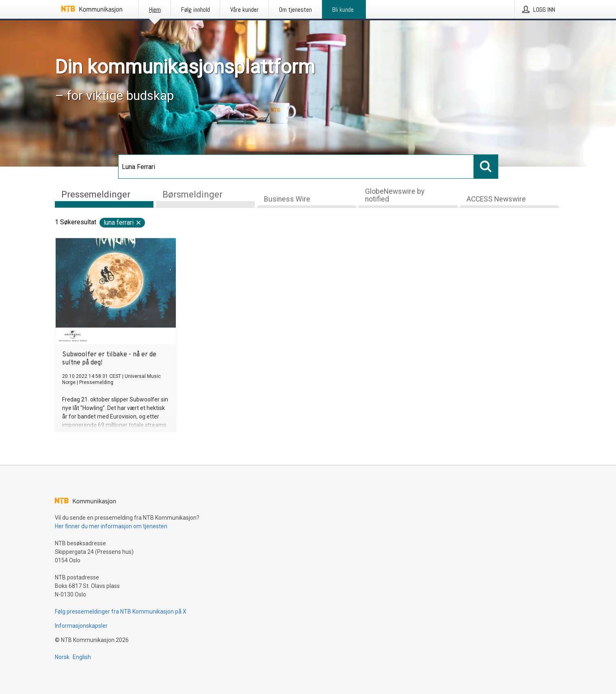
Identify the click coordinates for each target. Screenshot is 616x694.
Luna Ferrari (123, 222)
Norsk (62, 657)
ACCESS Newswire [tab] (496, 199)
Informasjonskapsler (81, 626)
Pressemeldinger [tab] (96, 194)
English (82, 657)
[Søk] (296, 167)
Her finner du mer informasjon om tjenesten (111, 526)
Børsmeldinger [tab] (192, 194)
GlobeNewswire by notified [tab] (395, 195)
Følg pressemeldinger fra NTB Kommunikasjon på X (121, 612)
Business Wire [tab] (287, 199)
